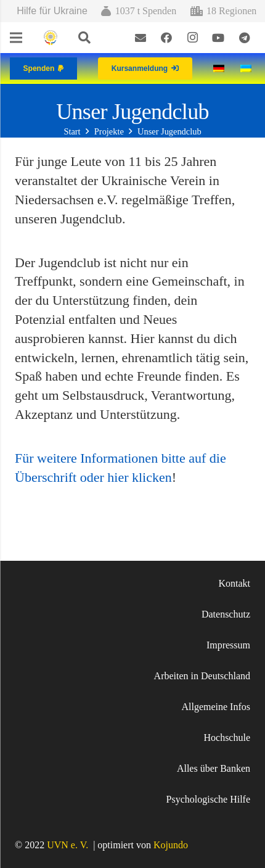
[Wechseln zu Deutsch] (221, 68)
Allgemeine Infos (216, 707)
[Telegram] (244, 38)
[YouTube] (218, 38)
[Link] (50, 38)
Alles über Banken (214, 768)
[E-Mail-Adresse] (141, 38)
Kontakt (234, 583)
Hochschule (227, 738)
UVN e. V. (67, 845)
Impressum (228, 645)
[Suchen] (84, 38)
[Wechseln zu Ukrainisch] (248, 68)
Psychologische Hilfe (208, 799)
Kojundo (171, 845)
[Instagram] (192, 38)
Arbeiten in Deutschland (202, 676)
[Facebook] (166, 38)
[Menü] (16, 38)
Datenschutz (226, 614)
